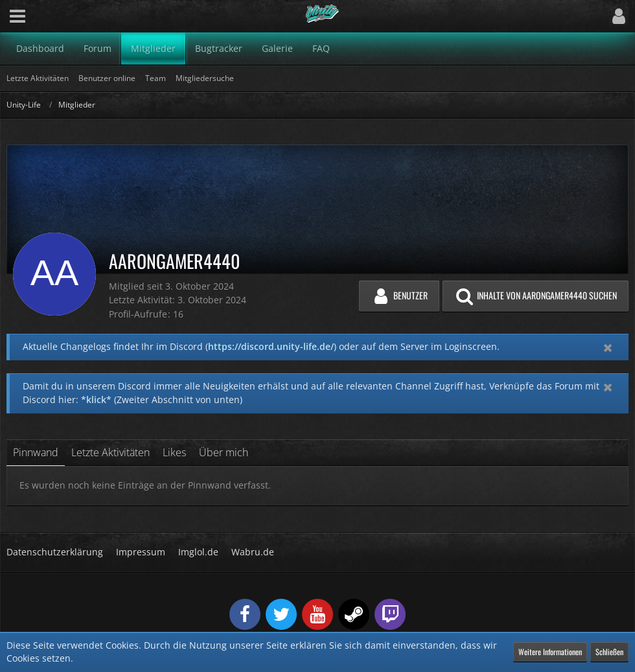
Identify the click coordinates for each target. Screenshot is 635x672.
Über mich (224, 452)
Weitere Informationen (550, 652)
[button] (17, 16)
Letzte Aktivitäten (110, 452)
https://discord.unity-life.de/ (271, 346)
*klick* (96, 400)
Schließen (609, 652)
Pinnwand (36, 452)
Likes (174, 452)
